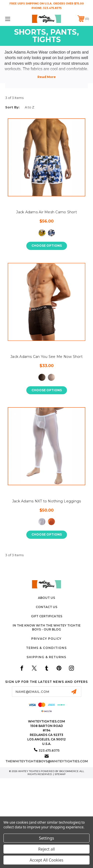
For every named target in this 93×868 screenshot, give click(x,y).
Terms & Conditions (46, 648)
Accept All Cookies (47, 860)
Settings (46, 838)
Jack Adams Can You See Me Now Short (46, 357)
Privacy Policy (46, 639)
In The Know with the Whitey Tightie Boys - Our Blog (47, 628)
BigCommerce (69, 771)
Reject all (46, 849)
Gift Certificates (47, 616)
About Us (46, 598)
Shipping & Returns (46, 657)
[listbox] (40, 107)
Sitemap (60, 774)
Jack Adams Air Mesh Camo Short (46, 212)
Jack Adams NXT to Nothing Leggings (47, 501)
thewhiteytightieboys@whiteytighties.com (47, 761)
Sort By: (12, 107)
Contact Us (46, 607)
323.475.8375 (52, 8)
